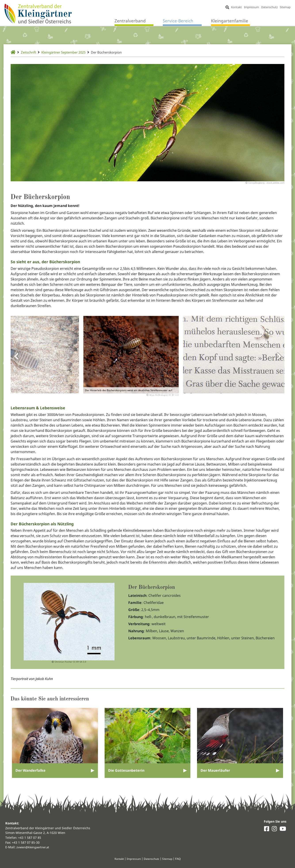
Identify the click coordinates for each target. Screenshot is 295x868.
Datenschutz (269, 7)
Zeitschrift (30, 52)
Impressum (251, 7)
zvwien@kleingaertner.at (35, 847)
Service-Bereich (178, 21)
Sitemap (285, 7)
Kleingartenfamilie (230, 21)
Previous (16, 360)
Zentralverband (130, 21)
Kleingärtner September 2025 (68, 52)
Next (279, 360)
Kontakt (236, 7)
